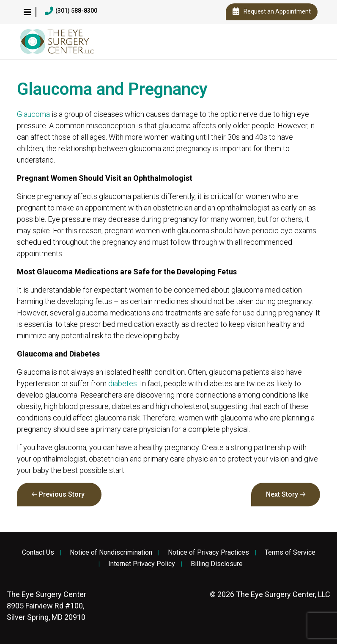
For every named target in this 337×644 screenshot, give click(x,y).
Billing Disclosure (217, 564)
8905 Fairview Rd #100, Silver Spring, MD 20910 (47, 606)
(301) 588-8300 (71, 11)
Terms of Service (290, 553)
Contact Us (38, 553)
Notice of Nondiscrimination (111, 553)
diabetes (123, 383)
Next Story (282, 494)
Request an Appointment (272, 12)
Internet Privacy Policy (142, 564)
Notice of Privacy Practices (208, 553)
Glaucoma (33, 114)
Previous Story (62, 494)
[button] (27, 12)
